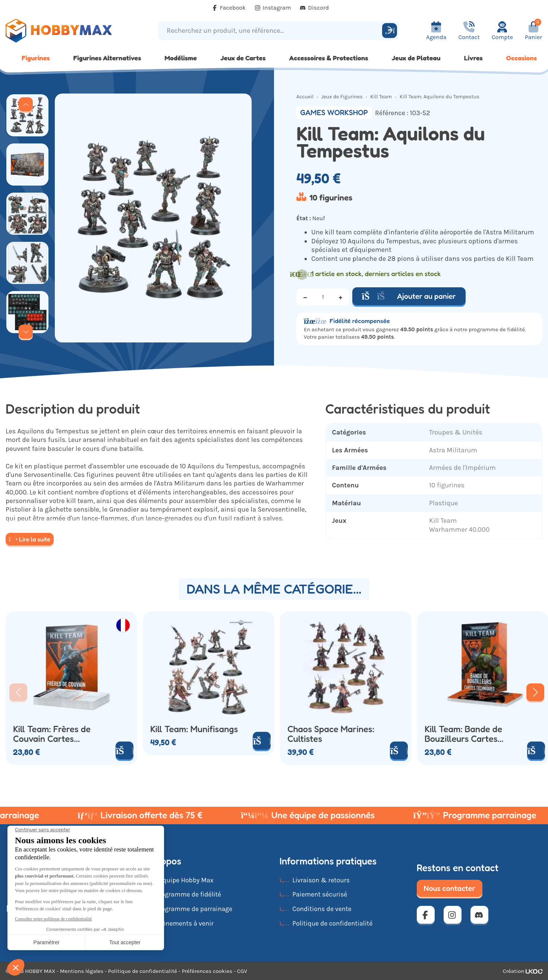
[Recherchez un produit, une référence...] (271, 31)
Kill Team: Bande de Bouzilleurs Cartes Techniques (463, 734)
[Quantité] (323, 297)
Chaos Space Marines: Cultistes (331, 734)
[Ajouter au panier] (125, 750)
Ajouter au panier (409, 296)
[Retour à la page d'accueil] (69, 31)
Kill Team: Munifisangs (194, 729)
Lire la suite (30, 539)
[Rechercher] (390, 31)
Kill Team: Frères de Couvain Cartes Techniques (52, 734)
